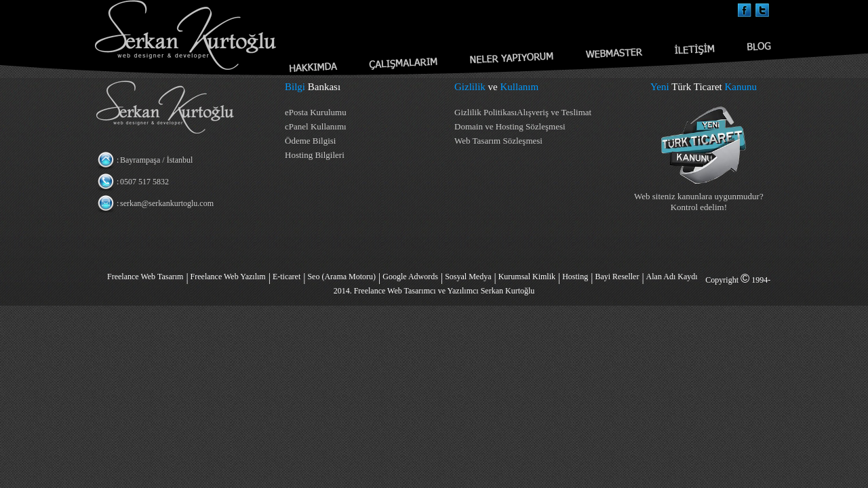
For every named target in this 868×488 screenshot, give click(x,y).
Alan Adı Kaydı (672, 277)
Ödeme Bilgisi (310, 141)
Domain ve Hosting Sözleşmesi (510, 126)
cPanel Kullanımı (316, 126)
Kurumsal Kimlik (527, 277)
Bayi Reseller (617, 277)
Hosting (575, 277)
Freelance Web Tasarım (145, 277)
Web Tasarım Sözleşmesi (498, 141)
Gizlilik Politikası (486, 112)
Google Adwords (410, 277)
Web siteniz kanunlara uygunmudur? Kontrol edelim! (699, 202)
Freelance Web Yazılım (228, 277)
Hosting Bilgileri (315, 155)
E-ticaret (287, 277)
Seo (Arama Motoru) (341, 277)
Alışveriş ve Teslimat (554, 112)
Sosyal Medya (468, 277)
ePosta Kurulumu (316, 112)
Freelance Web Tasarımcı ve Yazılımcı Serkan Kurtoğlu (445, 291)
